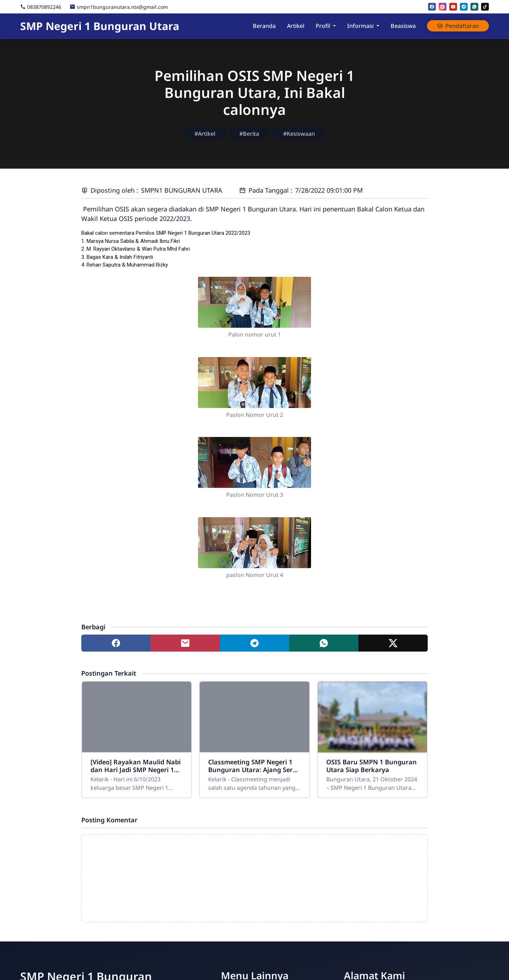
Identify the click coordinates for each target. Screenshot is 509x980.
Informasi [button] (360, 26)
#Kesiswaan (299, 134)
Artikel (296, 26)
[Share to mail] (185, 643)
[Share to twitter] (393, 643)
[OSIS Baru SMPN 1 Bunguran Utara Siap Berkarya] (372, 717)
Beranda (264, 26)
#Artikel (205, 134)
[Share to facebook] (116, 643)
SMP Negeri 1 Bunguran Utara (100, 26)
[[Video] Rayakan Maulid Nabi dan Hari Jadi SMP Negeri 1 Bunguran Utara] (137, 717)
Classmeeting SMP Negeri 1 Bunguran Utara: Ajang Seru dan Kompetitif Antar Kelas (253, 766)
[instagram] (443, 7)
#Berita (249, 134)
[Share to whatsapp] (324, 643)
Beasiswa (403, 26)
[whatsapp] (474, 7)
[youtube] (453, 7)
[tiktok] (485, 7)
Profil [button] (323, 26)
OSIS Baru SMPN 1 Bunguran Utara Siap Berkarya (371, 766)
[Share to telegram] (255, 643)
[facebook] (432, 7)
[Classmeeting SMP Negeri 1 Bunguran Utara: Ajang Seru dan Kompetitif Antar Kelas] (254, 717)
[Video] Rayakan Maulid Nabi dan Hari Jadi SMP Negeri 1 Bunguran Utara (136, 766)
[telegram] (464, 7)
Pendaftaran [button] (458, 26)
